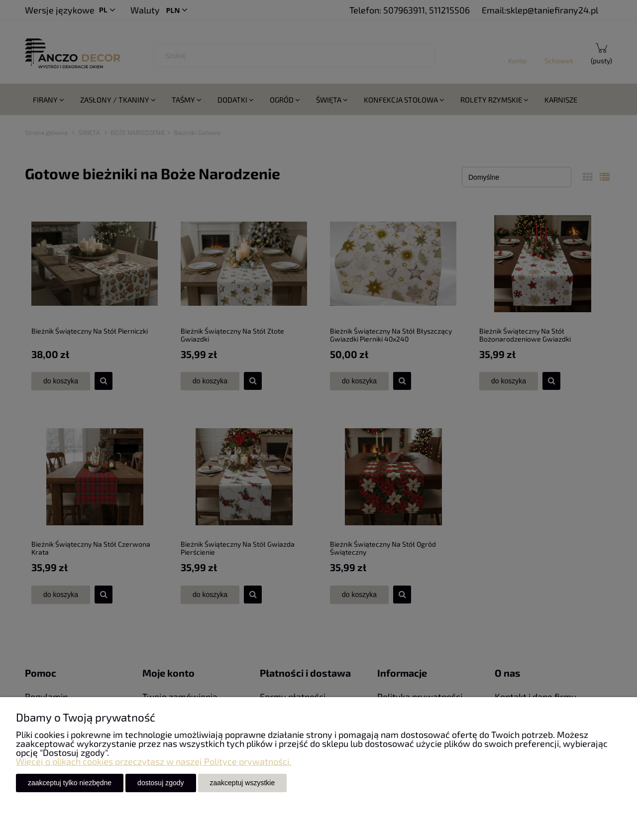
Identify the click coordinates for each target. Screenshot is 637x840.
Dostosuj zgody (160, 783)
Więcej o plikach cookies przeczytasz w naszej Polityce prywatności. (154, 761)
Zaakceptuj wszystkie (243, 783)
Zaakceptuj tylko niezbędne (70, 783)
